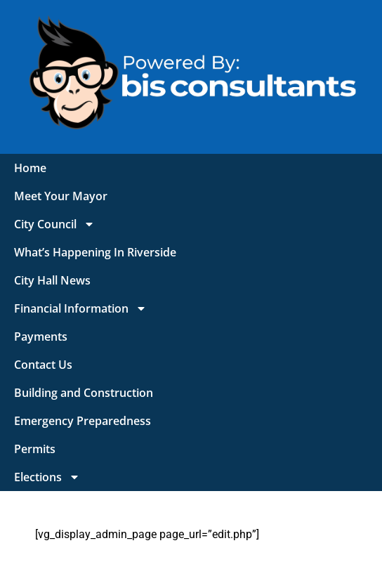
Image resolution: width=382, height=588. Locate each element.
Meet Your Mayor (61, 196)
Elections (47, 477)
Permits (35, 449)
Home (30, 168)
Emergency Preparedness (83, 421)
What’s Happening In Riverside (95, 252)
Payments (41, 337)
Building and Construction (84, 393)
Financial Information (80, 308)
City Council (54, 224)
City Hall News (52, 280)
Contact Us (43, 365)
